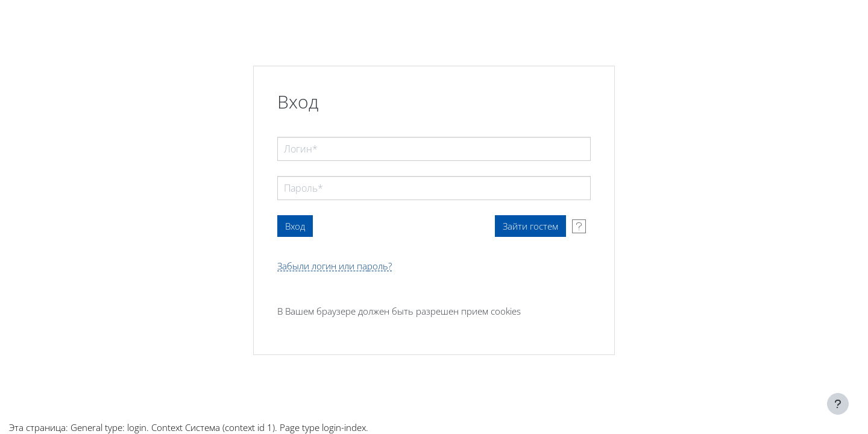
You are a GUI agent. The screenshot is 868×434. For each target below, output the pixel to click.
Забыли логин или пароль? (335, 266)
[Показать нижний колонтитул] (838, 404)
